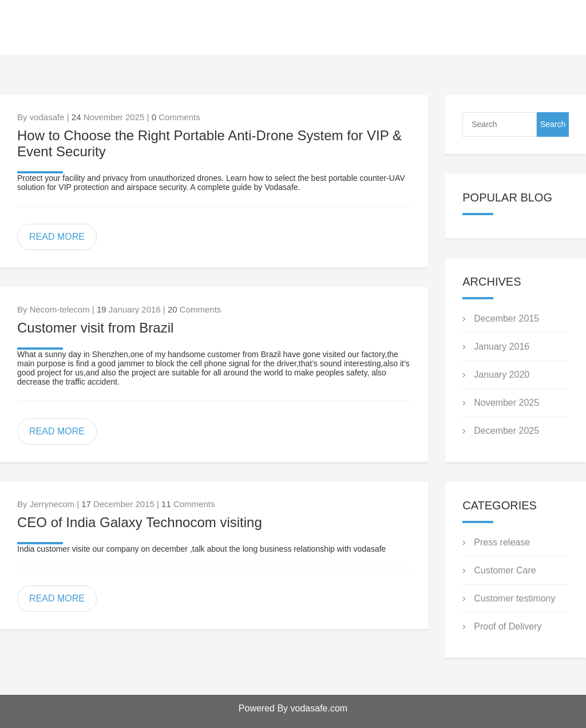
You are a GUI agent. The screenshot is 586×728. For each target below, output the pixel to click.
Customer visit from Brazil (95, 328)
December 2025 (506, 431)
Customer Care (505, 570)
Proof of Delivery (508, 626)
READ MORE (57, 237)
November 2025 (506, 403)
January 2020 (502, 375)
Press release (502, 542)
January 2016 (502, 347)
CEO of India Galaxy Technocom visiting (140, 522)
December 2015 (506, 318)
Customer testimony (514, 598)
